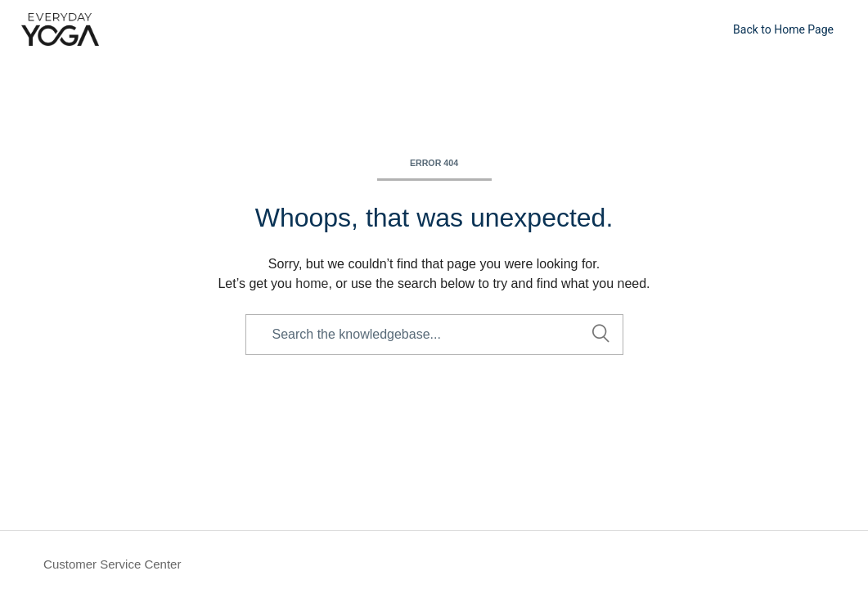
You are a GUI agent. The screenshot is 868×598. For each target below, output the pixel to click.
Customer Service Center (112, 564)
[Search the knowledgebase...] (434, 335)
